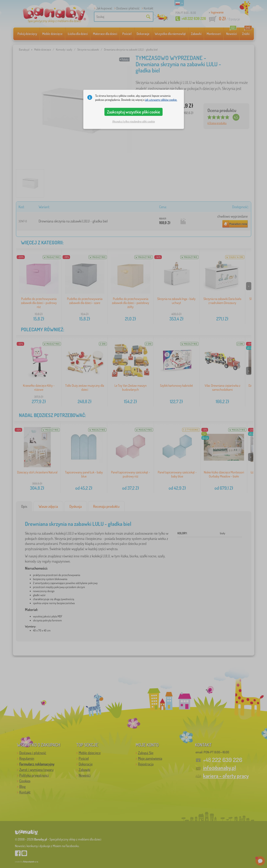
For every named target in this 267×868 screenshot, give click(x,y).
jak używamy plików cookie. (161, 100)
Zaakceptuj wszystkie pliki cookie (134, 112)
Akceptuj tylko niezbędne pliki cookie (134, 121)
